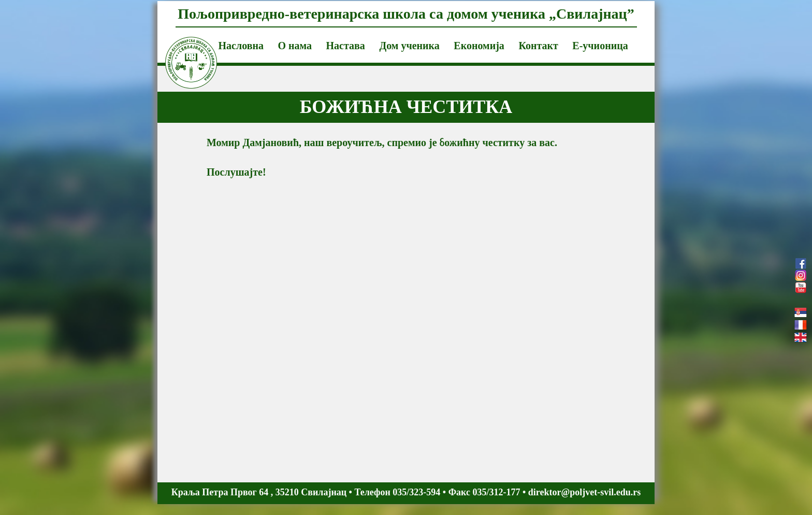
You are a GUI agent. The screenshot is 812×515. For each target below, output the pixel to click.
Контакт (538, 46)
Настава (346, 46)
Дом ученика (409, 46)
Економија (479, 46)
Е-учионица (600, 46)
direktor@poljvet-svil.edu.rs (584, 492)
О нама (295, 46)
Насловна (241, 46)
